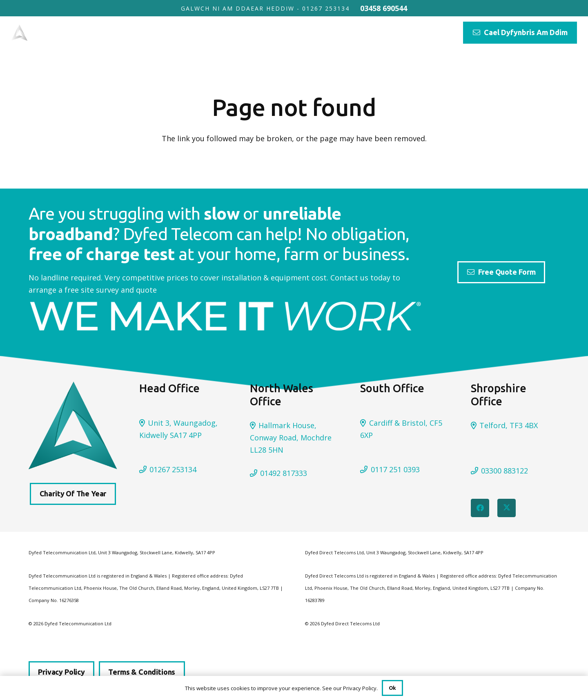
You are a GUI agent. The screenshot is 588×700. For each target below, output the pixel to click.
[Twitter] (507, 508)
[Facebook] (480, 508)
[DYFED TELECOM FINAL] (61, 33)
